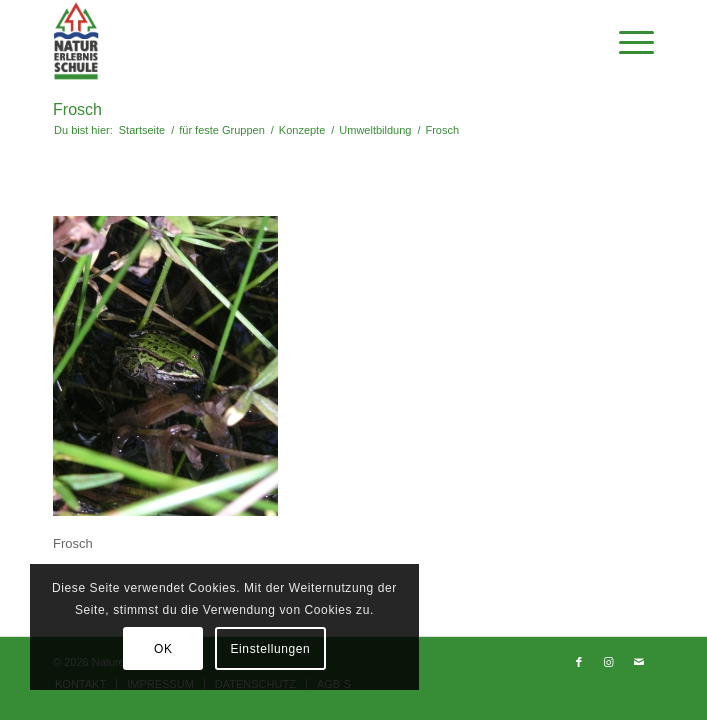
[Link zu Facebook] (579, 662)
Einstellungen (270, 649)
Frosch (77, 109)
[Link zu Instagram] (609, 662)
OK (163, 649)
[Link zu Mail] (639, 662)
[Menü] (626, 41)
